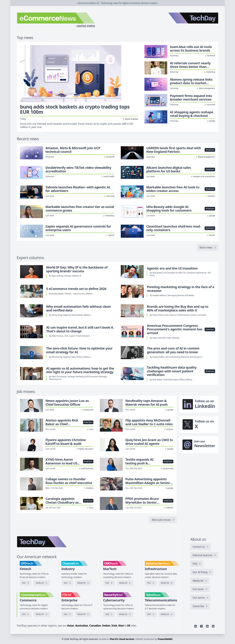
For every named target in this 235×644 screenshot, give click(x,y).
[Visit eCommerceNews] (26, 614)
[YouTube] (207, 626)
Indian (106, 626)
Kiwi (121, 626)
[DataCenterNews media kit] (167, 583)
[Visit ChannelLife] (67, 583)
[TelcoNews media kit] (167, 614)
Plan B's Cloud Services (122, 639)
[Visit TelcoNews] (151, 614)
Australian (82, 626)
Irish (114, 626)
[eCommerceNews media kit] (41, 614)
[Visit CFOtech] (26, 583)
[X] (201, 626)
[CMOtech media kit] (125, 583)
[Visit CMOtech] (109, 583)
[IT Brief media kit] (83, 614)
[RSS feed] (213, 626)
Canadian (95, 626)
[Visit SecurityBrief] (109, 614)
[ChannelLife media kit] (83, 583)
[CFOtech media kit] (41, 583)
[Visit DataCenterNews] (151, 583)
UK (129, 626)
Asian (71, 626)
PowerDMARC (165, 639)
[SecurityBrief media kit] (125, 614)
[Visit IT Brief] (67, 614)
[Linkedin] (196, 626)
